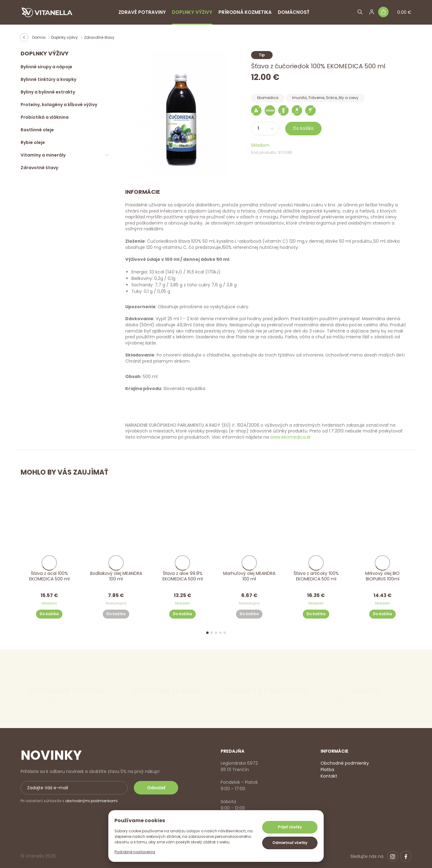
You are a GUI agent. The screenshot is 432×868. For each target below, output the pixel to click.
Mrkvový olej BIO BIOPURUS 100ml (383, 576)
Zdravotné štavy (99, 37)
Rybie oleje (33, 142)
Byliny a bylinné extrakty (48, 92)
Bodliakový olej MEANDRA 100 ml (116, 576)
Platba (327, 770)
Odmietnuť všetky (290, 843)
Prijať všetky (290, 827)
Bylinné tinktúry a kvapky (48, 79)
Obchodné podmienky (345, 763)
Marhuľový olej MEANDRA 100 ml (249, 576)
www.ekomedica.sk (290, 437)
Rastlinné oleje (37, 130)
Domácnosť (294, 12)
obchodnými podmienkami (91, 801)
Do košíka (303, 128)
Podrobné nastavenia (135, 852)
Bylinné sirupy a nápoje (46, 67)
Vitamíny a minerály (43, 155)
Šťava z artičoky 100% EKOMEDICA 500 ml (316, 576)
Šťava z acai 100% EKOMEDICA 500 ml (49, 576)
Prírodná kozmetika (245, 12)
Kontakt (329, 776)
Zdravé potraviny (142, 12)
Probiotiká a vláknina (45, 117)
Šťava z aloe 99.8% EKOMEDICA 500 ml (183, 576)
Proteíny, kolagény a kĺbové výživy (59, 105)
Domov (39, 37)
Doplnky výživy (192, 12)
